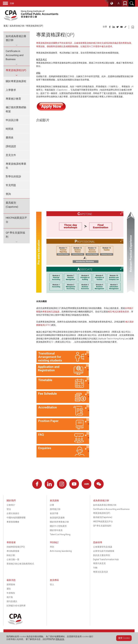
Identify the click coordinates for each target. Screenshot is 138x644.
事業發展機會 (13, 522)
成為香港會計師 (17, 26)
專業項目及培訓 (100, 572)
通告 (9, 589)
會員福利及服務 (57, 518)
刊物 (95, 568)
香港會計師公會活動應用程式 (20, 564)
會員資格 (54, 501)
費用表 (10, 138)
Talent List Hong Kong (60, 534)
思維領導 (98, 542)
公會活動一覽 (13, 559)
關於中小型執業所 (58, 526)
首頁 (6, 26)
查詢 (8, 194)
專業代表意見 (99, 563)
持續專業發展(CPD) (16, 547)
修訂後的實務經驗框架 (16, 109)
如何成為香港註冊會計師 (16, 38)
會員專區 (54, 580)
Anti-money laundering (61, 551)
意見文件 (11, 155)
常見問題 (11, 185)
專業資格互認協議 (51, 312)
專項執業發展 (13, 551)
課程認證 (11, 146)
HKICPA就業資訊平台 (16, 220)
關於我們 (11, 501)
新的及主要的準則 (102, 555)
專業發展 (11, 542)
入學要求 (11, 90)
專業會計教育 (13, 99)
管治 (9, 509)
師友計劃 (11, 555)
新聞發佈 (11, 584)
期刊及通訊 (12, 601)
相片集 (10, 597)
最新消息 (11, 580)
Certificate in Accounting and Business (15, 55)
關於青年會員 (56, 530)
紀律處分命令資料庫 (16, 606)
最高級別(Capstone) (12, 205)
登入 (52, 584)
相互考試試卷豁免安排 (118, 312)
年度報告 (11, 593)
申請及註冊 (12, 120)
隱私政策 (60, 639)
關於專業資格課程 (16, 81)
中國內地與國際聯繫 (16, 518)
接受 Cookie (124, 638)
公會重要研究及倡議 (103, 547)
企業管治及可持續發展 (104, 551)
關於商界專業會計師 (59, 522)
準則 (52, 547)
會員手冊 (54, 513)
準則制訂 (54, 542)
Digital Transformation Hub (106, 559)
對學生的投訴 (13, 176)
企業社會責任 (13, 513)
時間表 (10, 129)
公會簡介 (11, 505)
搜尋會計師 (55, 509)
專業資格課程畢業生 (16, 166)
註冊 (52, 505)
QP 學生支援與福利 (15, 235)
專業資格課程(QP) (35, 26)
